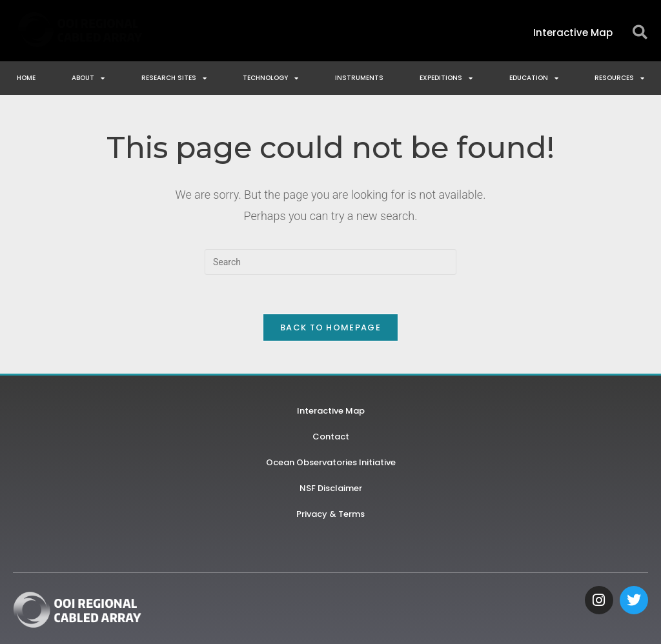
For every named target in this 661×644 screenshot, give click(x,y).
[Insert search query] (330, 262)
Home (26, 78)
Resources (619, 78)
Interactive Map (331, 411)
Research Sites (174, 78)
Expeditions (446, 78)
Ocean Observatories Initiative (331, 462)
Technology (270, 78)
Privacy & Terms (330, 514)
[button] (640, 33)
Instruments (359, 78)
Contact (331, 437)
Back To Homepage (330, 327)
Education (534, 78)
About (88, 78)
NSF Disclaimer (331, 488)
